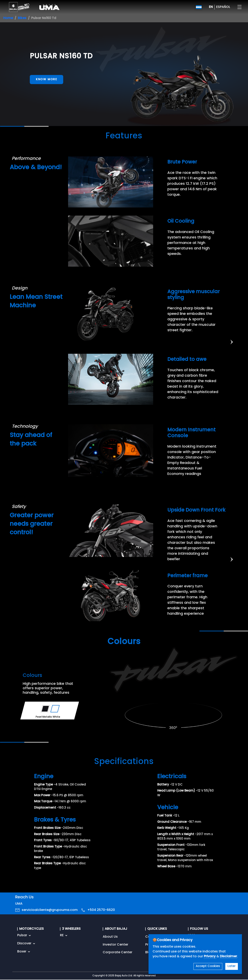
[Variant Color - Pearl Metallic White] (55, 709)
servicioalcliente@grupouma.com (50, 910)
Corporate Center (118, 952)
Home (8, 18)
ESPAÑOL (223, 7)
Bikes (22, 18)
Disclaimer (228, 956)
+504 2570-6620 (101, 910)
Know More (46, 80)
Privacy (210, 956)
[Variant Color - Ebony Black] (45, 709)
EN (211, 7)
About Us (110, 937)
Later (232, 966)
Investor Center (115, 945)
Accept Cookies (208, 966)
